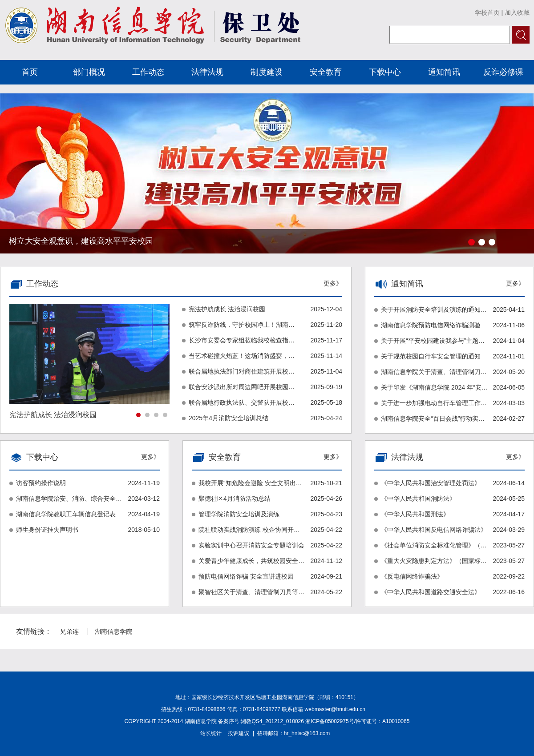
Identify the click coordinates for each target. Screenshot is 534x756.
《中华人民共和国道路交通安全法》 (431, 592)
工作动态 (148, 72)
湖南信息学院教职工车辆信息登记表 (66, 514)
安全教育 (326, 72)
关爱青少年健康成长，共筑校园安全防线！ (252, 561)
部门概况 (89, 72)
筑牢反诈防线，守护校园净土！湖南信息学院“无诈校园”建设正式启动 (242, 325)
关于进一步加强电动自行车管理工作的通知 (434, 403)
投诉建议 (239, 733)
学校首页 (487, 12)
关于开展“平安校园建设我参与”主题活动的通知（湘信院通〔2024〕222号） (434, 341)
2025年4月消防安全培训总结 (229, 418)
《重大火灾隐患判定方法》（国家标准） (434, 561)
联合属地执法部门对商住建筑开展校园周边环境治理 (242, 371)
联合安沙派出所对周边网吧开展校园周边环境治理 (242, 387)
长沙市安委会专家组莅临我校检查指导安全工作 (242, 340)
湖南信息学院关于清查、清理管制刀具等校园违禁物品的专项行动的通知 (434, 372)
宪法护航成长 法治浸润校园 (227, 309)
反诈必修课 (503, 72)
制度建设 (267, 72)
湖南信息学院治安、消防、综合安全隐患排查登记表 (69, 499)
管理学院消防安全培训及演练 (239, 514)
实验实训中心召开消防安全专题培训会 (251, 545)
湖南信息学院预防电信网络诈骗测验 (431, 325)
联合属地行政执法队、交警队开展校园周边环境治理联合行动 (242, 402)
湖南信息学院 (113, 631)
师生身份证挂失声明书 (47, 530)
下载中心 (385, 72)
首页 (30, 72)
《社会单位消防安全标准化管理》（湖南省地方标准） (434, 545)
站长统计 (211, 733)
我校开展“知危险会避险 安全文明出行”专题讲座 (252, 483)
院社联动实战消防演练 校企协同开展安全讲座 (252, 530)
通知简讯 (444, 72)
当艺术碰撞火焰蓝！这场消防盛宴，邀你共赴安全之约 (242, 356)
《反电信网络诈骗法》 (412, 576)
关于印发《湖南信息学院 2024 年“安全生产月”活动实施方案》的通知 (434, 387)
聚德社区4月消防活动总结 (235, 499)
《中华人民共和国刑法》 (415, 514)
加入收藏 (517, 12)
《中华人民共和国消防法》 (418, 499)
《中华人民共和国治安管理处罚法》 (431, 483)
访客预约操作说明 (41, 483)
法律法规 (207, 72)
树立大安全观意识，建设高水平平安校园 (81, 241)
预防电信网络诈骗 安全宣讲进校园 (246, 576)
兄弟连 (69, 631)
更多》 (515, 283)
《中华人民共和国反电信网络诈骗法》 (434, 530)
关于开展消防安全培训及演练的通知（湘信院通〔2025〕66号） (434, 310)
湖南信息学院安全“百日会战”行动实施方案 (434, 418)
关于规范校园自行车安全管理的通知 (431, 356)
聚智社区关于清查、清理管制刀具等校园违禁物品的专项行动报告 (252, 592)
